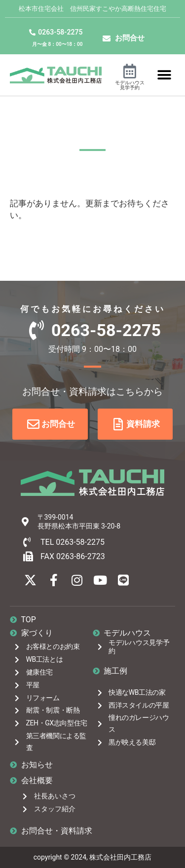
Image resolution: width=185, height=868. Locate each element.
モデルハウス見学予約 (130, 85)
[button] (164, 75)
